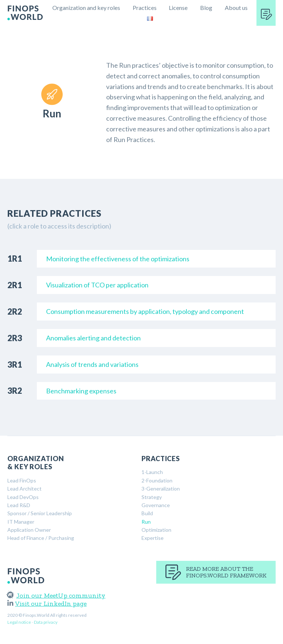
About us (236, 8)
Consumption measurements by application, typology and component (145, 311)
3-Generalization (161, 489)
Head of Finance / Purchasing (41, 538)
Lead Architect (25, 489)
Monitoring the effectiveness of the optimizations (118, 259)
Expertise (153, 538)
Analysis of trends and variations (92, 364)
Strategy (152, 497)
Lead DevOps (23, 497)
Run (146, 522)
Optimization (156, 530)
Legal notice (19, 622)
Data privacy (46, 622)
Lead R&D (19, 505)
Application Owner (29, 530)
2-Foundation (157, 480)
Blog (206, 8)
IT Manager (21, 522)
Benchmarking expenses (81, 391)
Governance (156, 505)
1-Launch (152, 472)
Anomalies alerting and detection (93, 338)
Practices (145, 8)
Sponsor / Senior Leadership (40, 513)
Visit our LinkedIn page (47, 604)
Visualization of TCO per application (97, 285)
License (178, 8)
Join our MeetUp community (56, 595)
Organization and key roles (86, 8)
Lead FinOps (22, 480)
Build (147, 513)
